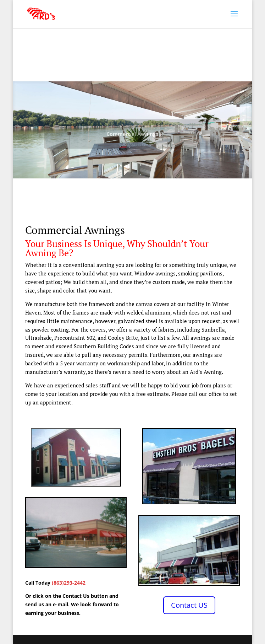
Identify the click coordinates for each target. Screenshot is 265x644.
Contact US (189, 605)
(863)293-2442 (69, 583)
